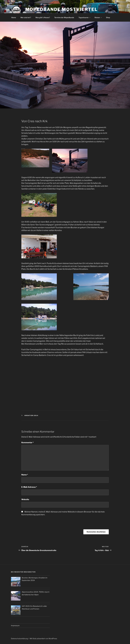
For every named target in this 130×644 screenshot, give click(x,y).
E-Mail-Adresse (29, 487)
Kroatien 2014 (31, 415)
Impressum (15, 625)
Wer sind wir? (26, 17)
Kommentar (28, 443)
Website (25, 499)
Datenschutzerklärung (19, 638)
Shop (108, 17)
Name (25, 475)
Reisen (98, 17)
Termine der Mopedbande (64, 17)
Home (14, 17)
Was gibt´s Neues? (43, 17)
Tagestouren (85, 17)
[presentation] (39, 524)
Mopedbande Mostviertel (61, 9)
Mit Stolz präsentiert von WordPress (43, 638)
